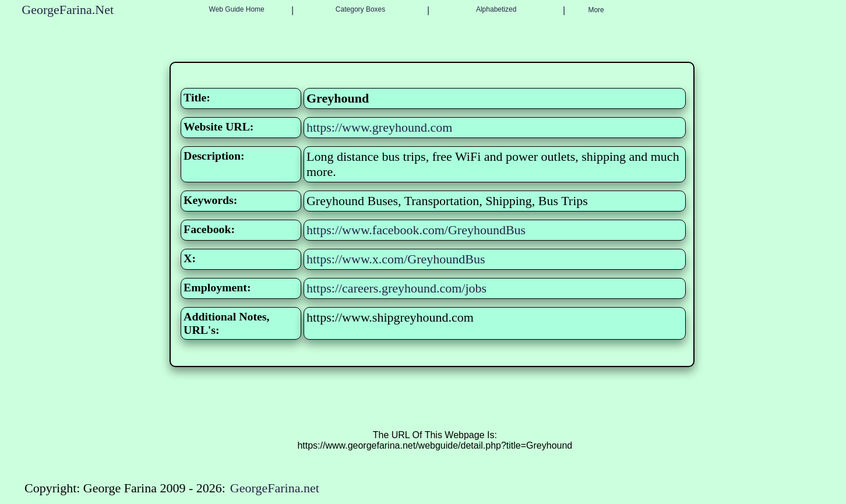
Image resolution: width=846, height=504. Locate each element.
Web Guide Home (237, 9)
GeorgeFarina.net (275, 488)
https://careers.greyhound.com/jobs (396, 288)
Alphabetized (496, 9)
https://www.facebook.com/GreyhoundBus (416, 230)
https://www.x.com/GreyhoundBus (396, 259)
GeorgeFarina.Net (68, 10)
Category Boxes (360, 9)
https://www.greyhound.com (379, 127)
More (596, 10)
